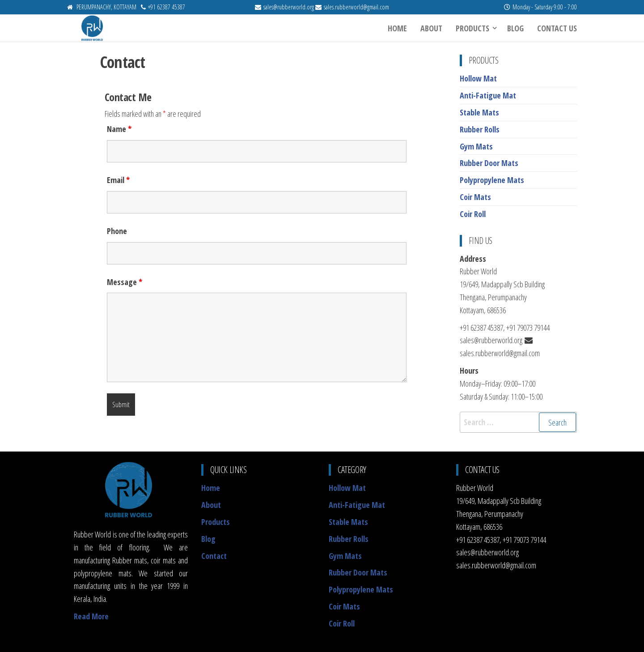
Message (125, 282)
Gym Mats (476, 146)
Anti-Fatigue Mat (488, 95)
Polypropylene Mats (492, 180)
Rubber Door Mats (489, 163)
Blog (515, 28)
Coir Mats (475, 197)
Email (118, 180)
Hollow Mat (478, 78)
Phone (117, 231)
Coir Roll (473, 214)
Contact (214, 556)
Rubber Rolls (480, 129)
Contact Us (557, 28)
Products (472, 28)
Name (119, 129)
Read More (91, 616)
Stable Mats (479, 112)
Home (397, 28)
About (431, 28)
